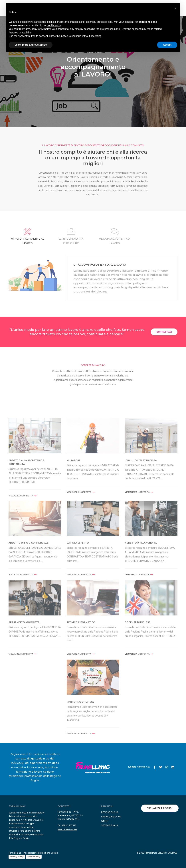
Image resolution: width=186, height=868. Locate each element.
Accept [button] (167, 45)
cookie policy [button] (54, 25)
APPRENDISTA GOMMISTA (24, 660)
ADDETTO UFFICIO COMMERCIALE (29, 581)
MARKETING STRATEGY (80, 740)
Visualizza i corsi (160, 808)
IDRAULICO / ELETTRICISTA (141, 500)
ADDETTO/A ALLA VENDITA (141, 581)
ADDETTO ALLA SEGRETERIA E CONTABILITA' (26, 502)
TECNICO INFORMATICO (81, 660)
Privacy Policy (17, 857)
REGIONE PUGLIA (110, 812)
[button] (175, 9)
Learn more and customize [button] (31, 45)
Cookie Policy (34, 857)
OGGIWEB (173, 853)
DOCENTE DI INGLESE (138, 660)
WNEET (105, 821)
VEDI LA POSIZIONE (67, 830)
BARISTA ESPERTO (78, 581)
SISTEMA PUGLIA (110, 825)
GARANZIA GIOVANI (111, 817)
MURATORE (74, 500)
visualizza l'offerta (23, 535)
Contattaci (164, 332)
